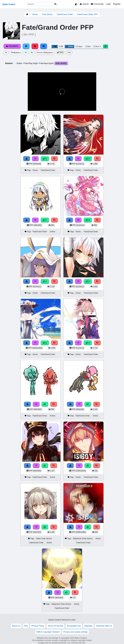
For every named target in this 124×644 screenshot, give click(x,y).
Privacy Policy (38, 626)
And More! (61, 63)
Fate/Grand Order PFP (87, 14)
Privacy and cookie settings (75, 632)
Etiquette (88, 626)
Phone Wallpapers (45, 52)
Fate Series (47, 14)
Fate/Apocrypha (46, 63)
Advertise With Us (104, 626)
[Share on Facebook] (44, 46)
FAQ (26, 626)
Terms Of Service (55, 626)
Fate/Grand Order (65, 14)
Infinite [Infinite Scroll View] (69, 46)
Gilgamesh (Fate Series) (83, 539)
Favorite (12, 46)
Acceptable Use (74, 626)
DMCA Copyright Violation (48, 632)
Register (117, 4)
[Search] (55, 4)
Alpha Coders (9, 4)
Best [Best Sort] (88, 46)
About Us (16, 626)
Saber (19, 63)
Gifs (69, 52)
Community (97, 4)
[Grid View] (55, 46)
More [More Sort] (97, 46)
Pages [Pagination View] (79, 46)
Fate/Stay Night (31, 63)
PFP (60, 52)
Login (108, 4)
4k (26, 52)
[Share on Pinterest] (35, 46)
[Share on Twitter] (26, 46)
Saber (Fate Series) (44, 539)
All (6, 52)
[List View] (61, 46)
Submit (84, 4)
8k (32, 52)
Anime (35, 14)
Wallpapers (16, 52)
